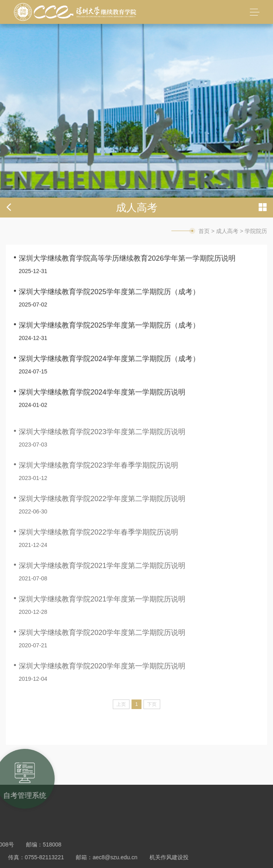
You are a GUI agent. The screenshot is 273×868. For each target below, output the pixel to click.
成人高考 (227, 231)
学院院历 (256, 231)
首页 (204, 231)
